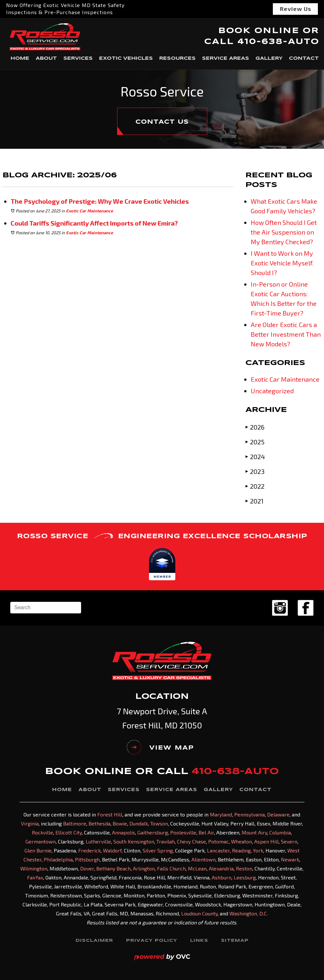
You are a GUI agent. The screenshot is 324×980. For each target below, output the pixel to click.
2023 (255, 471)
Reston (244, 868)
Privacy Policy (152, 941)
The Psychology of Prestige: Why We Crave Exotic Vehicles (100, 201)
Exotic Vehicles (126, 58)
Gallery (269, 58)
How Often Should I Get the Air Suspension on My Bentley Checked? (284, 232)
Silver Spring (158, 850)
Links (199, 941)
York (258, 850)
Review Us (296, 9)
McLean (197, 868)
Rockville (42, 832)
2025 (255, 442)
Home (20, 58)
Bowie (120, 823)
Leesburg (245, 877)
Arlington (144, 868)
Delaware (278, 814)
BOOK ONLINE (259, 31)
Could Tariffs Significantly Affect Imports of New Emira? (94, 223)
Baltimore (75, 823)
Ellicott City (69, 832)
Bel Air (206, 832)
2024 (255, 456)
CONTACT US (162, 122)
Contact (304, 58)
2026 (255, 427)
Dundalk (139, 823)
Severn (289, 841)
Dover (87, 868)
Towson (159, 823)
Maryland (221, 814)
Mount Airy (254, 832)
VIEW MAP (161, 748)
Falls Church (171, 868)
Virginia (30, 823)
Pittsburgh (87, 859)
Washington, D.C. (249, 913)
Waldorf (112, 850)
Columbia (280, 832)
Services (78, 58)
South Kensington (134, 841)
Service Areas (226, 58)
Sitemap (235, 941)
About (46, 58)
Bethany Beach (113, 868)
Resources (177, 58)
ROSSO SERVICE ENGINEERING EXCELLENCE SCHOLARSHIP (162, 536)
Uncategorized (272, 391)
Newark (290, 859)
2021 (255, 501)
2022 (255, 486)
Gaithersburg (153, 832)
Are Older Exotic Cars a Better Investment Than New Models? (286, 334)
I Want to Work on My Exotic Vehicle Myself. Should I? (282, 263)
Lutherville (98, 841)
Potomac (218, 841)
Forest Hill (110, 814)
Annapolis (124, 832)
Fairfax (35, 877)
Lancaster (218, 850)
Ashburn (222, 877)
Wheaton (241, 841)
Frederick (89, 850)
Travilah (166, 841)
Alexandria (221, 868)
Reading (241, 850)
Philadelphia (58, 859)
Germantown (41, 841)
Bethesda (99, 823)
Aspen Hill (266, 841)
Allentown (204, 859)
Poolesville (183, 832)
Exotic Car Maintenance (89, 211)
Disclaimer (94, 941)
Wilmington (34, 868)
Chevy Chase (191, 841)
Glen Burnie (38, 850)
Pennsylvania (250, 814)
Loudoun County (199, 913)
